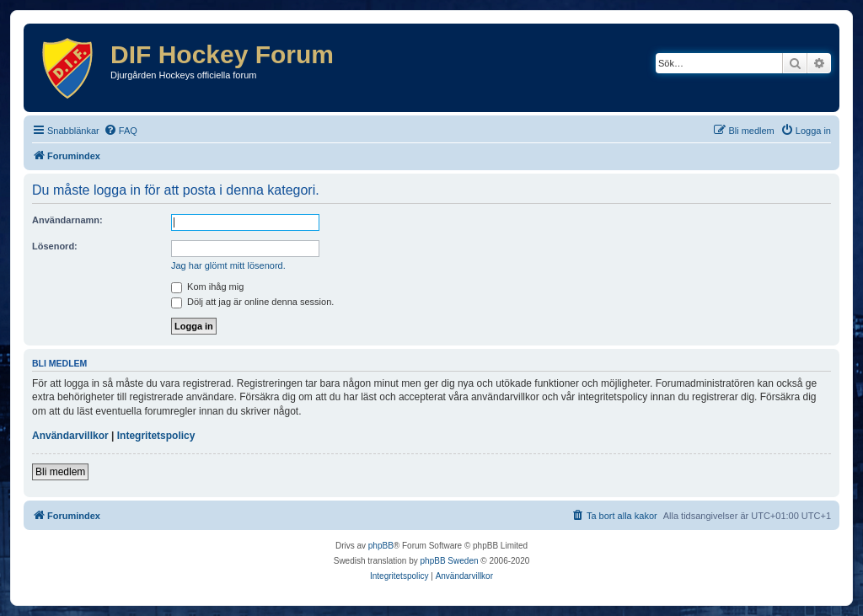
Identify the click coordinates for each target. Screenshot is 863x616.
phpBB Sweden (450, 561)
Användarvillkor (70, 436)
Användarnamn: (67, 220)
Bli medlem (60, 472)
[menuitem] (121, 131)
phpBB (381, 546)
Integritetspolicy (156, 436)
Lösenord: (55, 246)
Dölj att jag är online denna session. (252, 302)
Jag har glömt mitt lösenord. (228, 265)
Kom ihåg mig (207, 287)
